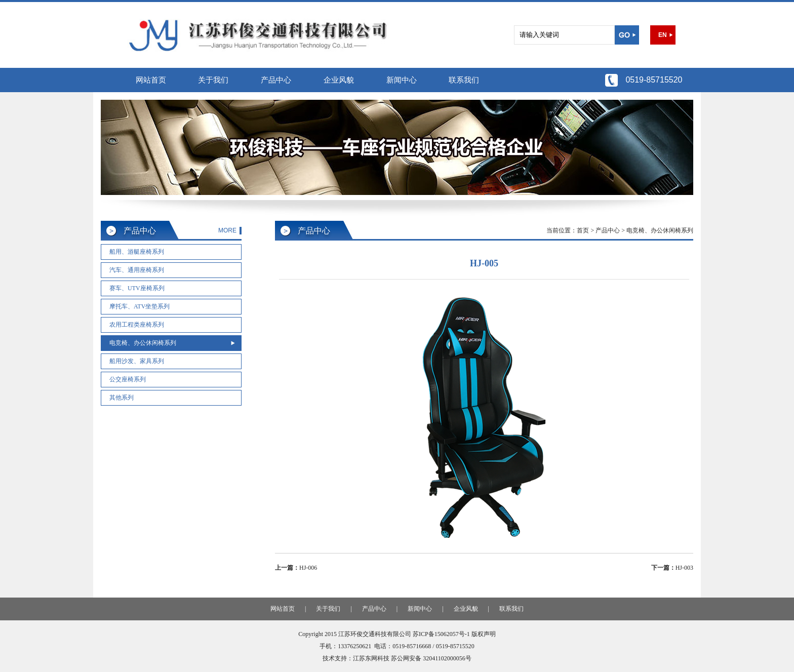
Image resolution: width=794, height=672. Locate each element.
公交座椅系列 (128, 379)
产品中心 (276, 80)
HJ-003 (684, 568)
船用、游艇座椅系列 (137, 252)
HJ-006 (308, 568)
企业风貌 (339, 80)
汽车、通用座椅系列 (137, 270)
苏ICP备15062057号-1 (441, 634)
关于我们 (213, 80)
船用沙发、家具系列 (137, 361)
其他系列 (122, 398)
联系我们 (464, 80)
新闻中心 (402, 80)
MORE (227, 230)
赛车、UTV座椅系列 (137, 288)
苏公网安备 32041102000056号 (431, 658)
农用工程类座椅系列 (137, 325)
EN (663, 35)
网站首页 (151, 80)
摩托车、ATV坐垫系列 (140, 306)
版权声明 (484, 634)
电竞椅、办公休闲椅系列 (143, 343)
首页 (583, 230)
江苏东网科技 (371, 658)
